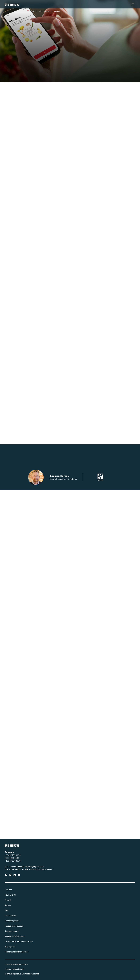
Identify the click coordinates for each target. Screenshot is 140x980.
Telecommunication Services (17, 952)
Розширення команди (14, 926)
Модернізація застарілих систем (19, 941)
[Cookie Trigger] (14, 969)
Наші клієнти (11, 895)
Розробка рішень (13, 921)
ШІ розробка (10, 947)
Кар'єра (9, 905)
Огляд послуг (11, 916)
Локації (8, 900)
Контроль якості (12, 931)
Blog (7, 910)
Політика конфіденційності (17, 964)
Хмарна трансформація (16, 936)
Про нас (9, 890)
